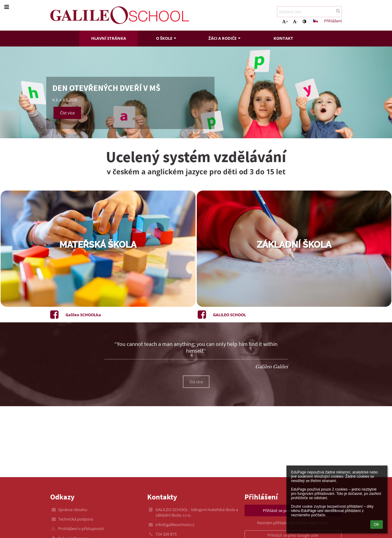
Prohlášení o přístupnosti (81, 529)
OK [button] (377, 525)
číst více (196, 382)
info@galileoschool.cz (175, 525)
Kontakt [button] (283, 38)
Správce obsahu (73, 510)
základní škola (294, 245)
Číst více (67, 113)
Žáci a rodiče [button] (225, 38)
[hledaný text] (309, 12)
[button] (315, 21)
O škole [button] (167, 38)
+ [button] (285, 21)
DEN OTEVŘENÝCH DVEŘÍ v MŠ (106, 88)
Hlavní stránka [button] (109, 38)
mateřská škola (98, 245)
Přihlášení (333, 21)
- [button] (295, 21)
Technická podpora (76, 519)
